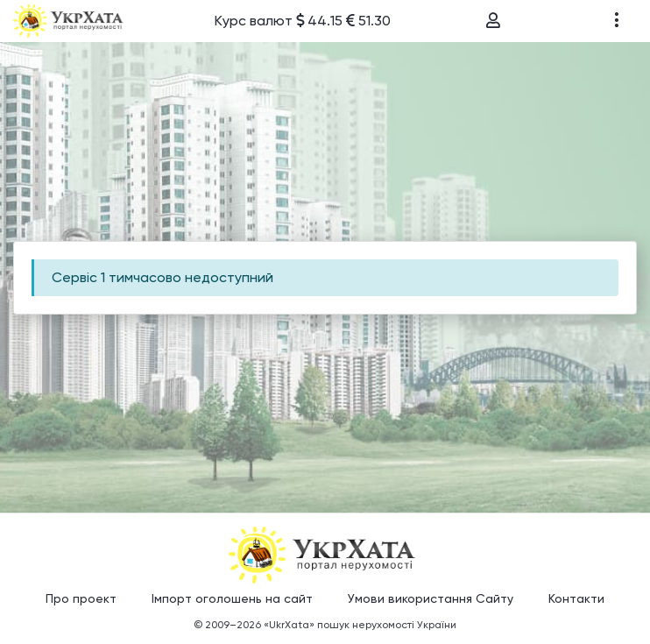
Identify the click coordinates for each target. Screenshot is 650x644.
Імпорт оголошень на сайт (232, 598)
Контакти (576, 598)
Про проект (81, 598)
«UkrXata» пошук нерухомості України (360, 625)
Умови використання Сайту (431, 598)
